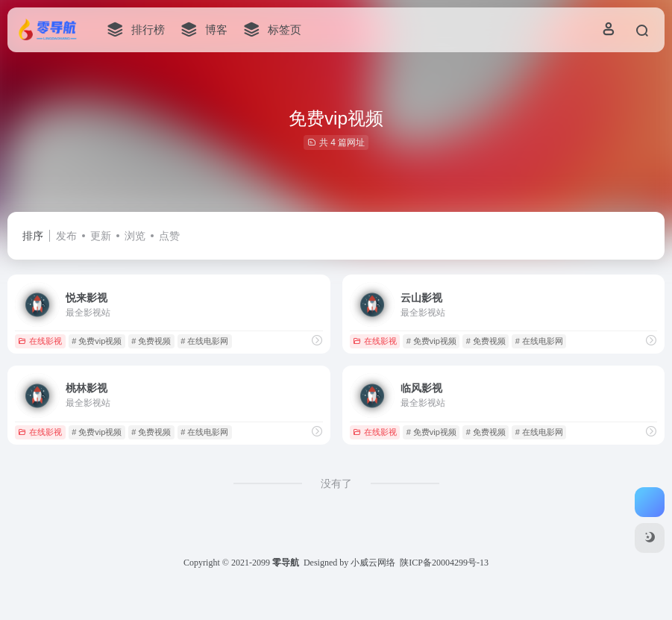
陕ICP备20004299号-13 (444, 563)
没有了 (336, 483)
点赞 (169, 236)
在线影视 (40, 341)
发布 (66, 236)
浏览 (135, 236)
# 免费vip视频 (97, 341)
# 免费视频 (151, 341)
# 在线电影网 (204, 341)
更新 (101, 236)
